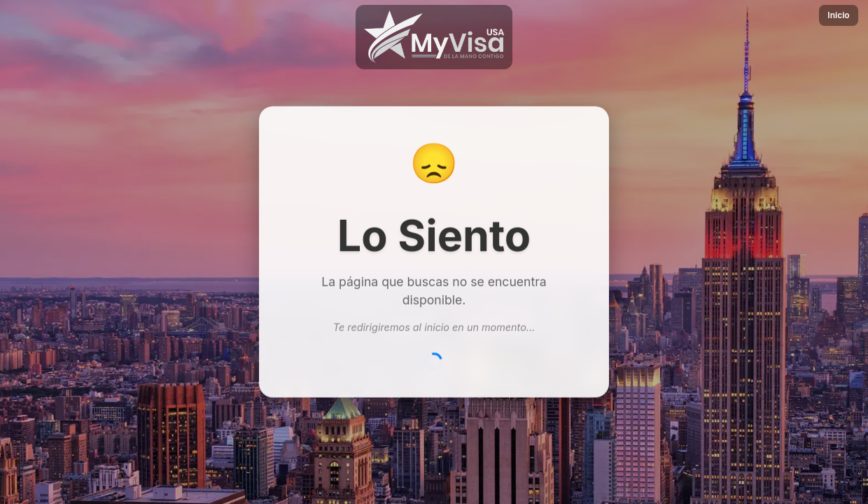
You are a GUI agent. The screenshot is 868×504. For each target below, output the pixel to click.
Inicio (838, 15)
